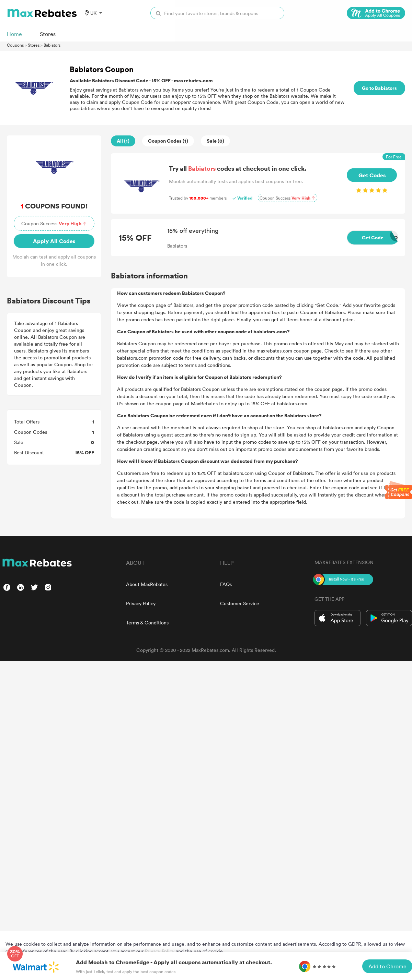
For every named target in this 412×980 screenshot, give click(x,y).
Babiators (52, 45)
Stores (34, 45)
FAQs (226, 584)
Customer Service (240, 603)
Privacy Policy (141, 603)
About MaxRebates (147, 584)
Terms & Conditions (147, 623)
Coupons (15, 45)
